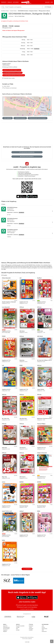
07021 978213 (6, 86)
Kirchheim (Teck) (5, 11)
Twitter (30, 627)
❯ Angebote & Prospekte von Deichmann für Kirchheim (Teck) (15, 21)
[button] (50, 98)
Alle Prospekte (27, 569)
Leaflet (39, 115)
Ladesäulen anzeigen (20, 118)
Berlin (30, 3)
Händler (10, 2)
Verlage (18, 627)
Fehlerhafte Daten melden (9, 78)
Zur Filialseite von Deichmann (9, 88)
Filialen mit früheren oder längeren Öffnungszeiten (13, 31)
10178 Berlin (48, 7)
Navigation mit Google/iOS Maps (38, 118)
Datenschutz (44, 629)
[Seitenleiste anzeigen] (52, 641)
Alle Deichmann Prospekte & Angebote (12, 73)
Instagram (31, 629)
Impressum (44, 631)
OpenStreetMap (45, 115)
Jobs (43, 626)
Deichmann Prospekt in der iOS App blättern (27, 607)
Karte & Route (17, 94)
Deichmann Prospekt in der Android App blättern (27, 605)
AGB (43, 630)
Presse (43, 627)
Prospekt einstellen (20, 626)
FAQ (17, 629)
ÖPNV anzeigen (8, 118)
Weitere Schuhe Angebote (27, 157)
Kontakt (18, 630)
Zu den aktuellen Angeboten (27, 152)
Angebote (5, 630)
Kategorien (16, 2)
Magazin (47, 2)
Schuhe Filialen (13, 11)
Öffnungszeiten (6, 627)
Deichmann (11, 16)
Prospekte (4, 2)
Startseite (5, 626)
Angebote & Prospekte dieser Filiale (12, 70)
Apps (52, 2)
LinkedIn (31, 630)
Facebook (31, 626)
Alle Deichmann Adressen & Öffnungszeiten (14, 75)
